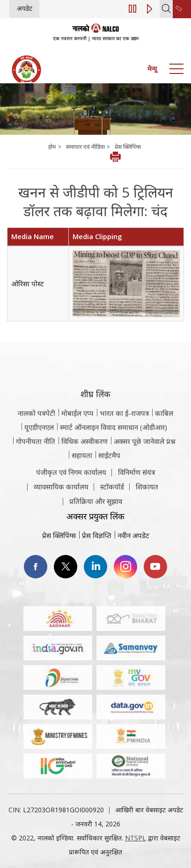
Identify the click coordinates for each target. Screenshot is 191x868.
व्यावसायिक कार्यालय (61, 502)
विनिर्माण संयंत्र (136, 487)
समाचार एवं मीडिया (86, 147)
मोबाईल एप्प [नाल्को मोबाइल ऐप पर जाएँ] (77, 438)
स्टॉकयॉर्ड (112, 502)
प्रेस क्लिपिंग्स (128, 147)
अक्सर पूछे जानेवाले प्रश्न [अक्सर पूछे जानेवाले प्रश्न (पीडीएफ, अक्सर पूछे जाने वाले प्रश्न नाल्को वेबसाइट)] (145, 467)
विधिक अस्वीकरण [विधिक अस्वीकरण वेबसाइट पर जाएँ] (84, 467)
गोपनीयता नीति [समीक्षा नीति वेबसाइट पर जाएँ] (36, 467)
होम (52, 147)
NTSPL (136, 838)
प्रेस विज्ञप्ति (97, 535)
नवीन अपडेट (133, 535)
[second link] (182, 9)
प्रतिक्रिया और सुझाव (96, 516)
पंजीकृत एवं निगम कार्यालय (71, 487)
